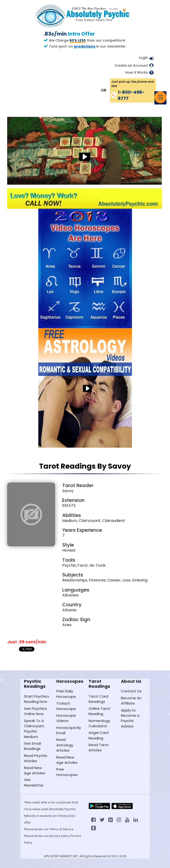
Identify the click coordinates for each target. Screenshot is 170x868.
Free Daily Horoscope (66, 694)
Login (143, 58)
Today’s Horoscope (66, 706)
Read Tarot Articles (99, 747)
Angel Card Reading (99, 735)
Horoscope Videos (66, 718)
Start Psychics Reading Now (37, 699)
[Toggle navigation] (160, 97)
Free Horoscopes (67, 772)
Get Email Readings (32, 746)
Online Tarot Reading (99, 711)
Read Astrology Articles (65, 745)
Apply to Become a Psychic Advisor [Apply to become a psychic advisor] (130, 718)
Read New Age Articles (35, 770)
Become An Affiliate (131, 701)
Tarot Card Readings (98, 699)
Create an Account (131, 66)
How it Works (137, 73)
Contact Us (131, 691)
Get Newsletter (34, 782)
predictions (85, 46)
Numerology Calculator (99, 723)
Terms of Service (61, 829)
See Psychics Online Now (35, 711)
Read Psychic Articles (36, 758)
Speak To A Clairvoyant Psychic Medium (34, 729)
